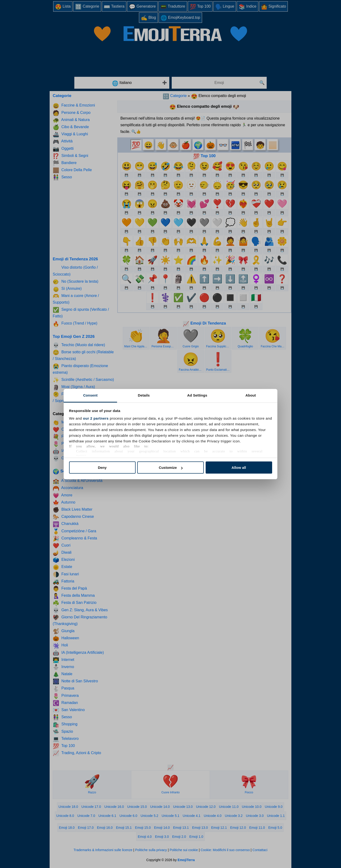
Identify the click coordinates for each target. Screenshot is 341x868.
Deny (102, 468)
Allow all (239, 468)
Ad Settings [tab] (197, 395)
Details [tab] (144, 395)
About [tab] (251, 395)
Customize (171, 468)
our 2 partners (96, 418)
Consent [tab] (90, 395)
